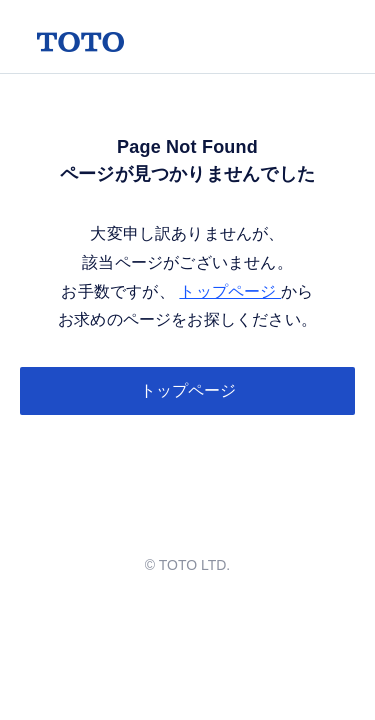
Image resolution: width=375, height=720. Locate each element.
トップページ (230, 291)
